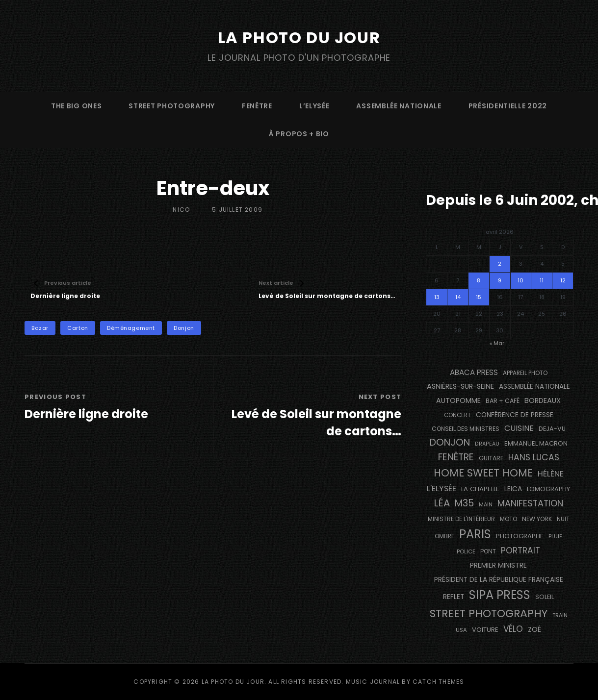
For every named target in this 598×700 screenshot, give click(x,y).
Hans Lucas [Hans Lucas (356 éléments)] (534, 457)
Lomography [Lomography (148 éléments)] (548, 489)
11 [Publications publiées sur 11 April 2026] (542, 280)
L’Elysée (314, 106)
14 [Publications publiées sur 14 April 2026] (458, 297)
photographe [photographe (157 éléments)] (520, 536)
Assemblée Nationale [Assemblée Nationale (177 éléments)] (534, 387)
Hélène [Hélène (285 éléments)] (551, 474)
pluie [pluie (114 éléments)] (555, 536)
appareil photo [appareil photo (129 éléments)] (525, 373)
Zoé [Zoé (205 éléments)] (534, 629)
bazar (40, 328)
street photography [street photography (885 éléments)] (489, 613)
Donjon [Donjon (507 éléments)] (450, 442)
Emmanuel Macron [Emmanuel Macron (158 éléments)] (536, 443)
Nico (181, 210)
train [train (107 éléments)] (560, 615)
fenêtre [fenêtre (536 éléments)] (456, 457)
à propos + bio (299, 134)
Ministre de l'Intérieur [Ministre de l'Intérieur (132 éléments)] (461, 519)
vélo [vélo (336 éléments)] (513, 629)
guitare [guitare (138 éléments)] (491, 458)
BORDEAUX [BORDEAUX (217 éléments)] (543, 400)
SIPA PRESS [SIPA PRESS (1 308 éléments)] (500, 595)
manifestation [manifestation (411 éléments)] (530, 503)
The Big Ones (76, 106)
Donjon (184, 328)
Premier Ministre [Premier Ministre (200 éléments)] (498, 565)
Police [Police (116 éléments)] (466, 551)
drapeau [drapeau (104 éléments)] (487, 444)
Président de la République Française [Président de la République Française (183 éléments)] (499, 580)
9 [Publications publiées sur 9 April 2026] (500, 280)
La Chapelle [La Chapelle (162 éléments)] (480, 489)
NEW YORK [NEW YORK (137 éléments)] (537, 519)
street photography (172, 106)
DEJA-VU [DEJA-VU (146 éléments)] (552, 429)
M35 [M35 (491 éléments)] (464, 503)
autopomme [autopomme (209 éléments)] (458, 400)
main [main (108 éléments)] (486, 504)
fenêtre (257, 106)
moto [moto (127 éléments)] (508, 519)
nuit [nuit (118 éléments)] (563, 519)
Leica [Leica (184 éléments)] (513, 489)
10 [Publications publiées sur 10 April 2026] (520, 280)
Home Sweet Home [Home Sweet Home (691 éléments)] (483, 473)
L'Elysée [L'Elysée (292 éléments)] (442, 488)
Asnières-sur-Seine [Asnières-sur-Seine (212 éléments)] (460, 386)
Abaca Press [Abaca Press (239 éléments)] (474, 372)
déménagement (131, 328)
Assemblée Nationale (399, 106)
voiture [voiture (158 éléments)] (485, 630)
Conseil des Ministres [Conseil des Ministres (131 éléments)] (466, 429)
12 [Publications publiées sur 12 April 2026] (563, 280)
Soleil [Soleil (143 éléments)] (545, 597)
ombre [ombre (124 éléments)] (444, 536)
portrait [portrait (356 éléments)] (520, 550)
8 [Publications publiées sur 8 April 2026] (479, 280)
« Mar (497, 343)
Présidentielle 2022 (508, 106)
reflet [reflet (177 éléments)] (454, 597)
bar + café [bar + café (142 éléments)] (503, 401)
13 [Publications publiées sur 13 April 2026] (437, 297)
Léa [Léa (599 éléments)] (442, 503)
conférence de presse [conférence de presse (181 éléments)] (515, 415)
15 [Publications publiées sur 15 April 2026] (479, 297)
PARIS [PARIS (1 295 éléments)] (475, 534)
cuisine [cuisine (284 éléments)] (519, 428)
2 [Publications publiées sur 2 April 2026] (500, 264)
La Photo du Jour (299, 37)
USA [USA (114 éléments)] (461, 630)
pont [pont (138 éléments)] (488, 551)
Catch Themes (438, 682)
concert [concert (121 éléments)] (457, 415)
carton (78, 328)
